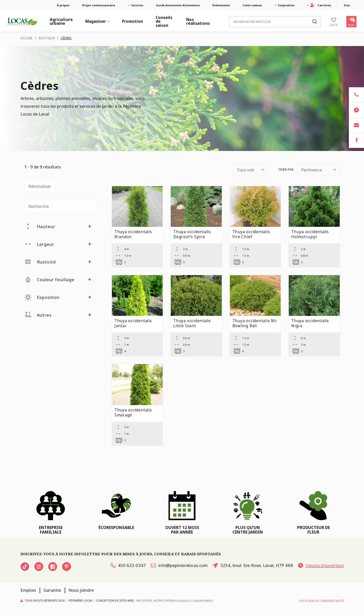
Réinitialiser (40, 186)
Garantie (52, 590)
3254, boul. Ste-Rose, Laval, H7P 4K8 (253, 565)
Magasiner (96, 21)
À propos (63, 5)
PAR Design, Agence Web (154, 600)
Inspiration (286, 5)
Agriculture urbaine (61, 21)
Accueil (27, 38)
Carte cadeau (252, 5)
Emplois (28, 590)
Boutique (47, 38)
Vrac (347, 5)
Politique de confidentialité (321, 601)
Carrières (321, 5)
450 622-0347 (128, 565)
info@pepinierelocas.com (179, 565)
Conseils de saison (164, 21)
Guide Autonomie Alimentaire (178, 5)
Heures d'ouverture (321, 565)
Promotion (132, 21)
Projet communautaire (99, 5)
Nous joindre (81, 590)
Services (137, 5)
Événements (221, 5)
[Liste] (334, 21)
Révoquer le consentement (192, 601)
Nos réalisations (198, 21)
